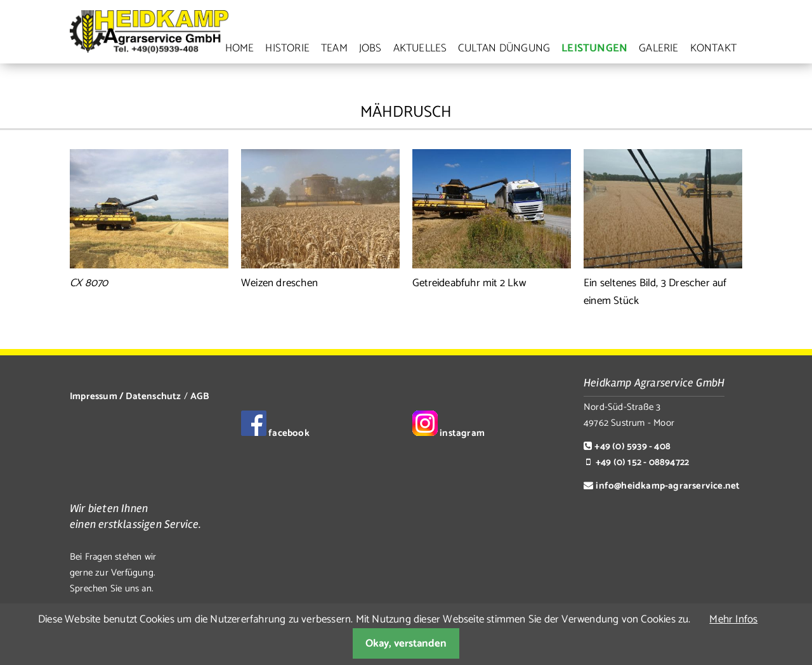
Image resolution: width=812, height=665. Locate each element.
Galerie (658, 48)
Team (334, 48)
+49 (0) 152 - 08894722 (642, 462)
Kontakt (713, 48)
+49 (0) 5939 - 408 (632, 446)
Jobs (370, 48)
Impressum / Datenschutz (126, 396)
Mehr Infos (733, 619)
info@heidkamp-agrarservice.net (668, 486)
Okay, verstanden (406, 643)
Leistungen (594, 48)
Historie (287, 48)
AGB (200, 396)
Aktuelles (420, 48)
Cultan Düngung (504, 48)
